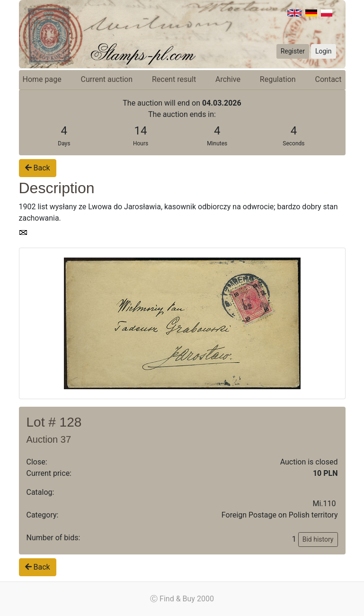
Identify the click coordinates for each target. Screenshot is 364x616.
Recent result (174, 79)
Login (324, 51)
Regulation (278, 79)
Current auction (107, 79)
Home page (42, 79)
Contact (328, 79)
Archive (228, 79)
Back (38, 168)
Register (293, 51)
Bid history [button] (318, 539)
